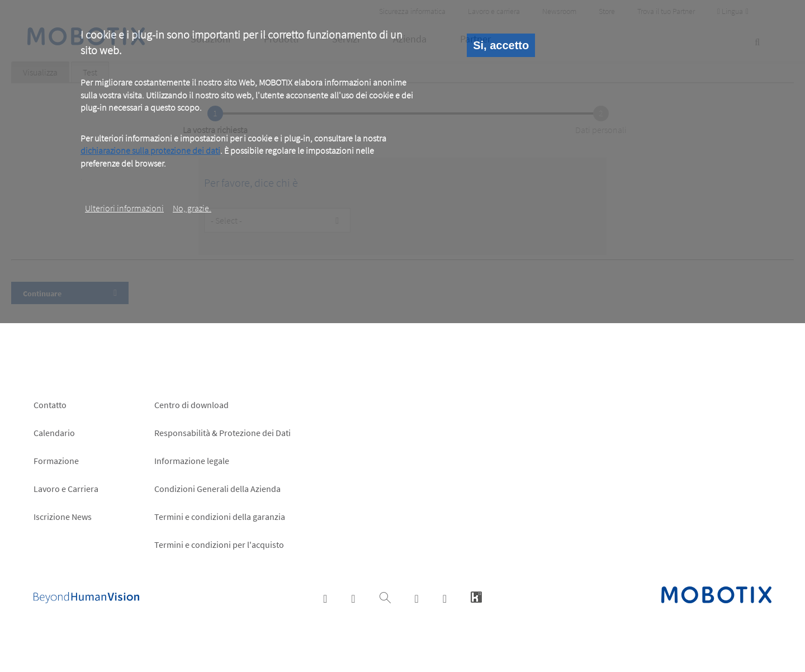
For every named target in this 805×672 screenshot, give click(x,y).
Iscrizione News (63, 517)
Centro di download (191, 405)
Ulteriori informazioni (124, 208)
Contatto (50, 405)
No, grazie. (192, 208)
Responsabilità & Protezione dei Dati (222, 433)
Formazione (56, 461)
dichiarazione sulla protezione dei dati (150, 150)
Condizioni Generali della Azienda (217, 489)
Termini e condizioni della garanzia (220, 517)
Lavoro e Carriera (66, 489)
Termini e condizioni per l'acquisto (219, 545)
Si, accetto (501, 45)
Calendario (54, 433)
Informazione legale (192, 461)
